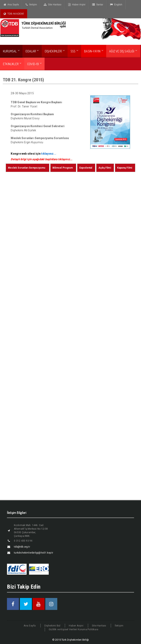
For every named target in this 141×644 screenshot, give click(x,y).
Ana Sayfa (11, 5)
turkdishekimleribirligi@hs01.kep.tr (34, 553)
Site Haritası (53, 5)
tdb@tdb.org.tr (22, 547)
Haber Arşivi (77, 5)
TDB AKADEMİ (14, 14)
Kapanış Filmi (125, 168)
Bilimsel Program (63, 168)
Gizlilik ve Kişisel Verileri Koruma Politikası (73, 629)
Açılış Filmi (105, 168)
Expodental (86, 168)
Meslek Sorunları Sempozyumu (27, 168)
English (116, 5)
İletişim (31, 5)
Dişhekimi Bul (52, 626)
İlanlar (98, 5)
